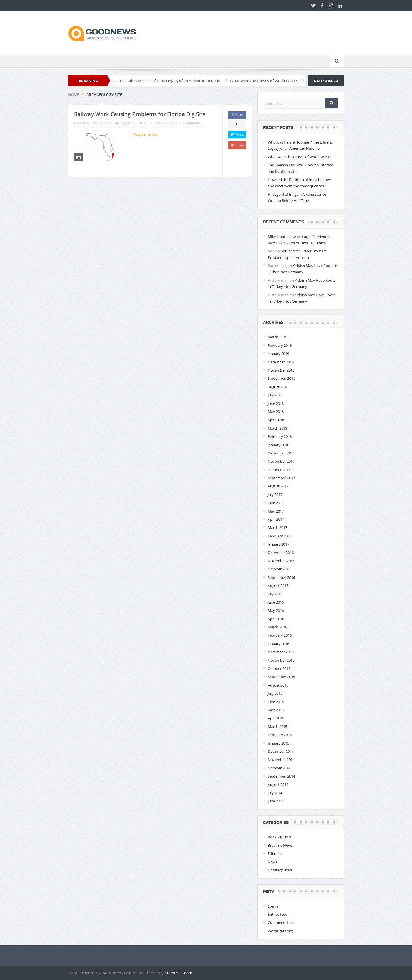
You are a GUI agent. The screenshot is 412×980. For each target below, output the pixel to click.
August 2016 (278, 586)
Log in (273, 906)
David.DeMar (102, 123)
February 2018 (280, 436)
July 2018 (275, 395)
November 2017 (281, 461)
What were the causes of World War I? (267, 81)
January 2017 (278, 544)
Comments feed (281, 922)
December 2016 (281, 553)
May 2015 (276, 710)
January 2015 (278, 743)
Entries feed (278, 914)
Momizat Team (178, 973)
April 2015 (276, 718)
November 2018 (281, 370)
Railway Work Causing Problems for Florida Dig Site (140, 114)
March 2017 (277, 527)
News (272, 862)
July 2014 (275, 793)
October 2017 (279, 470)
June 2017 (276, 503)
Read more (145, 135)
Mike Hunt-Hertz (282, 237)
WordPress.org (280, 931)
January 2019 (278, 354)
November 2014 (281, 760)
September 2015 (281, 677)
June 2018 (276, 403)
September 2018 (281, 378)
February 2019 (280, 345)
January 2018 (278, 445)
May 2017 (276, 511)
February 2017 (280, 536)
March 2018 (277, 428)
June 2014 (276, 801)
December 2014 (281, 751)
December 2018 (281, 362)
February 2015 (280, 735)
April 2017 (276, 519)
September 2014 (281, 776)
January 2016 (278, 644)
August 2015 (278, 685)
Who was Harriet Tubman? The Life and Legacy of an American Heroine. (162, 81)
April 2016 (276, 619)
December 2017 (281, 453)
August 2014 (278, 785)
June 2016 (276, 602)
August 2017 (278, 486)
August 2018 (278, 387)
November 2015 (281, 660)
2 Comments (190, 123)
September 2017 (281, 478)
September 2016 (281, 577)
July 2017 (275, 495)
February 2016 (280, 635)
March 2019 (277, 337)
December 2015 (281, 652)
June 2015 (276, 702)
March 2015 (277, 727)
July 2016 (275, 594)
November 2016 (281, 561)
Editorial (275, 853)
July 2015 (275, 693)
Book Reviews (279, 837)
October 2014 (279, 768)
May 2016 (276, 610)
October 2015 (279, 668)
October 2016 (279, 569)
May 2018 (276, 412)
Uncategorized (280, 870)
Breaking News (165, 123)
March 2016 (277, 627)
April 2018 (276, 420)
